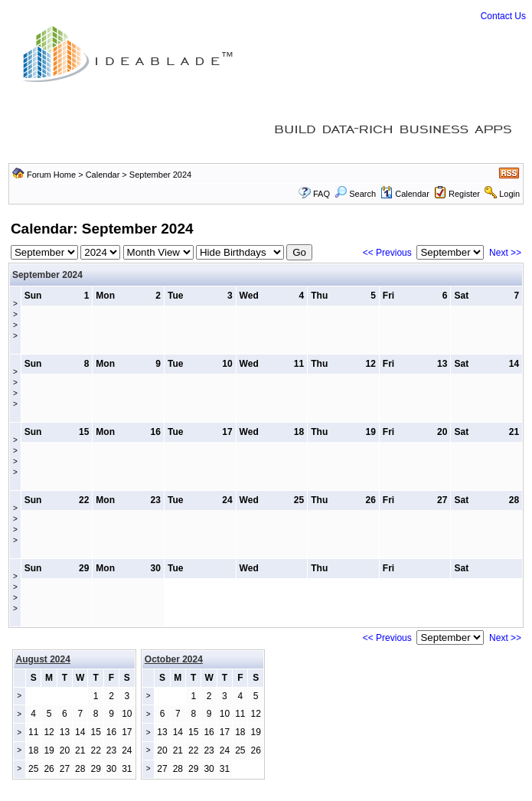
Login (509, 194)
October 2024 (174, 659)
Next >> (505, 253)
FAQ (321, 194)
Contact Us (503, 16)
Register (464, 194)
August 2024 (43, 659)
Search (355, 194)
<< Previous (387, 253)
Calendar (103, 175)
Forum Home (51, 175)
